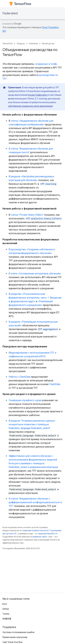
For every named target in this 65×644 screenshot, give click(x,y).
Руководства (48, 44)
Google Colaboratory (38, 95)
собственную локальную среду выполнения (30, 106)
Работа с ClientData (19, 377)
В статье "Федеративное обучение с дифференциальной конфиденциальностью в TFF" (35, 502)
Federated (10, 13)
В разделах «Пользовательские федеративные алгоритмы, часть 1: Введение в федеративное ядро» (35, 298)
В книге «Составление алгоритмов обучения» (35, 274)
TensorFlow (8, 44)
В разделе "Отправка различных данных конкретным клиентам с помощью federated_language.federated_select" (32, 424)
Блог (5, 604)
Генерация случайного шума (25, 400)
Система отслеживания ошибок (18, 632)
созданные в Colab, (46, 64)
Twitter (6, 614)
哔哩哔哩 (7, 619)
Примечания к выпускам (15, 637)
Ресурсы (21, 44)
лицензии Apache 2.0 (48, 534)
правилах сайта (40, 537)
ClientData (55, 384)
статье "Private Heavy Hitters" (27, 215)
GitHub (6, 609)
